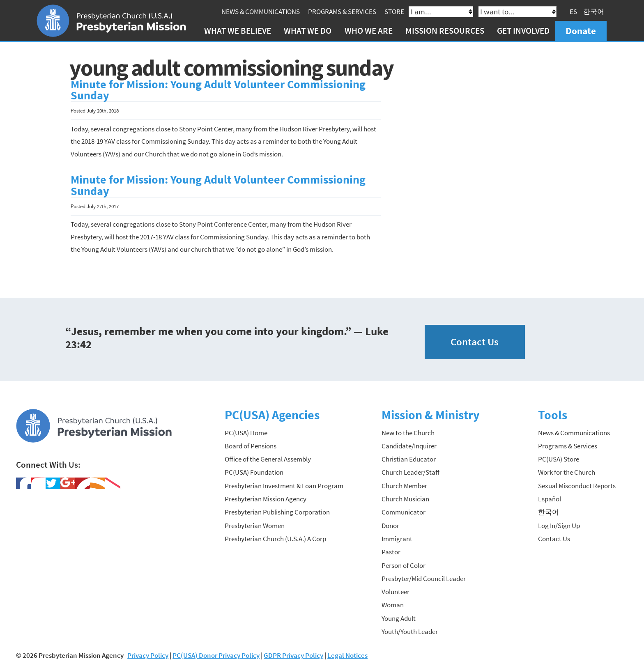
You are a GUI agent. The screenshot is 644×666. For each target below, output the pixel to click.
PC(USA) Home (246, 433)
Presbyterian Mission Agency (266, 499)
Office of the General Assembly (268, 459)
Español (550, 499)
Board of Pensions (251, 446)
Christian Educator (409, 459)
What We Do (308, 31)
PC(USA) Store (559, 459)
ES (573, 11)
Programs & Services (342, 11)
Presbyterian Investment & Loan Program (284, 486)
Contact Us (475, 342)
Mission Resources (445, 31)
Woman (393, 605)
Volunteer (396, 592)
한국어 (594, 11)
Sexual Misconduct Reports (577, 486)
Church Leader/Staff (411, 472)
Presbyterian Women (255, 526)
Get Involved (523, 31)
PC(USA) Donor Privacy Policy (216, 655)
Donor (390, 526)
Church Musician (405, 499)
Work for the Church (567, 472)
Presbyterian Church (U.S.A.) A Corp (275, 539)
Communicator (404, 512)
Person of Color (404, 565)
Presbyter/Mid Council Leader (424, 579)
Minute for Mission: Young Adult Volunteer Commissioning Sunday (218, 90)
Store (394, 11)
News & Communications (261, 11)
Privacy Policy (148, 655)
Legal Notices (347, 655)
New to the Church (408, 433)
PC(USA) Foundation (254, 472)
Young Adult (399, 618)
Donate (581, 31)
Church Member (404, 486)
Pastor (391, 552)
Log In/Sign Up (559, 526)
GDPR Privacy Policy (293, 655)
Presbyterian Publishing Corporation (277, 512)
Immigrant (397, 539)
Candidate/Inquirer (409, 446)
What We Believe (238, 31)
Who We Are (369, 31)
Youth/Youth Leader (410, 632)
